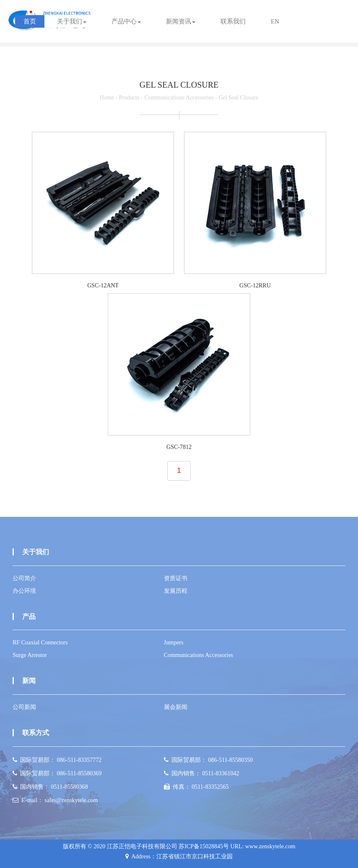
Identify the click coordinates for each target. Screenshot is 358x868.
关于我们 (72, 21)
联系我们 (233, 21)
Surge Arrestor (30, 655)
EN (275, 21)
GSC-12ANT (103, 285)
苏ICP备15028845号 (204, 846)
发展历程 (176, 591)
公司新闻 (24, 707)
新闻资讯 (181, 21)
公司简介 (24, 578)
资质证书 (176, 578)
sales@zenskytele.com (71, 800)
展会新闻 (176, 707)
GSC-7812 (179, 447)
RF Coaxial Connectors (40, 643)
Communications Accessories (179, 98)
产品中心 (126, 21)
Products (129, 98)
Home (107, 98)
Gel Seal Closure (238, 98)
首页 (30, 21)
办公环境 (24, 591)
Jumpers (174, 643)
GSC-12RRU (255, 285)
